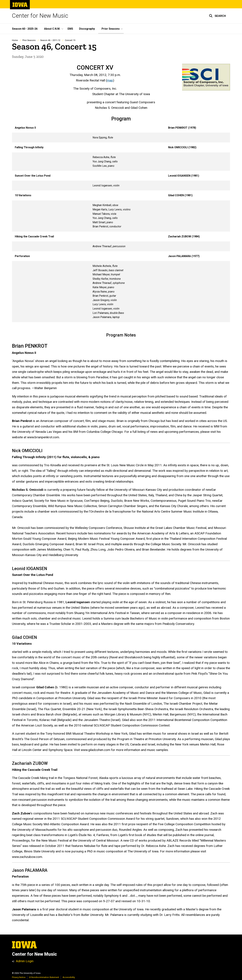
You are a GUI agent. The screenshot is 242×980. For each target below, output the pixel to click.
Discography (87, 29)
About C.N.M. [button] (52, 29)
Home (15, 40)
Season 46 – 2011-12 (50, 40)
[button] (217, 16)
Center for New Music (40, 16)
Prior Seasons (29, 40)
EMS (70, 29)
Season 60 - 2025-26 (25, 29)
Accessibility (69, 977)
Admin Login (25, 961)
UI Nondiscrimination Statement (44, 977)
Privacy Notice (19, 977)
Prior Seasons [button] (111, 29)
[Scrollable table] (121, 223)
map (110, 80)
